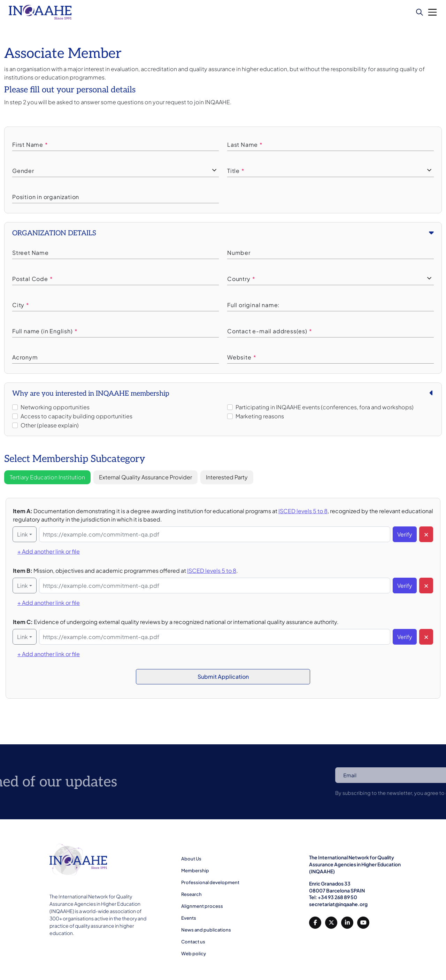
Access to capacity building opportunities (76, 416)
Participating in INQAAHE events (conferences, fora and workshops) (325, 407)
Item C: (176, 622)
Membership (195, 871)
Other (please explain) (50, 425)
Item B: (125, 571)
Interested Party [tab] (227, 477)
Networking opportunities (55, 407)
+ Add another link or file (49, 551)
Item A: (223, 515)
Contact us (193, 942)
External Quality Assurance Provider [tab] (145, 477)
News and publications (206, 930)
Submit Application (223, 677)
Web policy (194, 954)
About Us (191, 859)
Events (189, 918)
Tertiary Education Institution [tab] (47, 477)
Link (22, 534)
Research (191, 894)
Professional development (210, 882)
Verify (405, 534)
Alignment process (202, 906)
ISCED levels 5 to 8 (303, 511)
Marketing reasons (260, 416)
